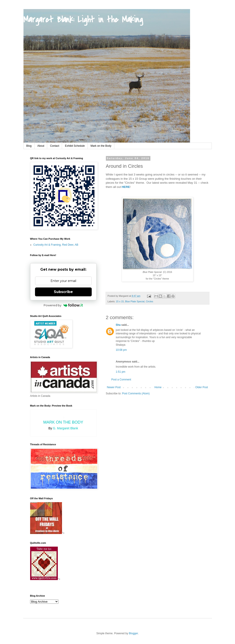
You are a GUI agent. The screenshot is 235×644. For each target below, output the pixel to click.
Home (158, 387)
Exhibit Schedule (75, 146)
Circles (149, 301)
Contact (55, 146)
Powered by (63, 305)
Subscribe (63, 292)
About (41, 146)
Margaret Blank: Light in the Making (83, 20)
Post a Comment (121, 380)
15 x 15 (120, 301)
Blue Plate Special (135, 301)
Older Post (202, 387)
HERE (126, 187)
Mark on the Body (101, 146)
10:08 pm (121, 350)
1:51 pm (121, 372)
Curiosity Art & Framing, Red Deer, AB (56, 245)
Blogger (133, 633)
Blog (29, 146)
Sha (118, 325)
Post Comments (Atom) (136, 393)
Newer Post (114, 387)
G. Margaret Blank (66, 428)
